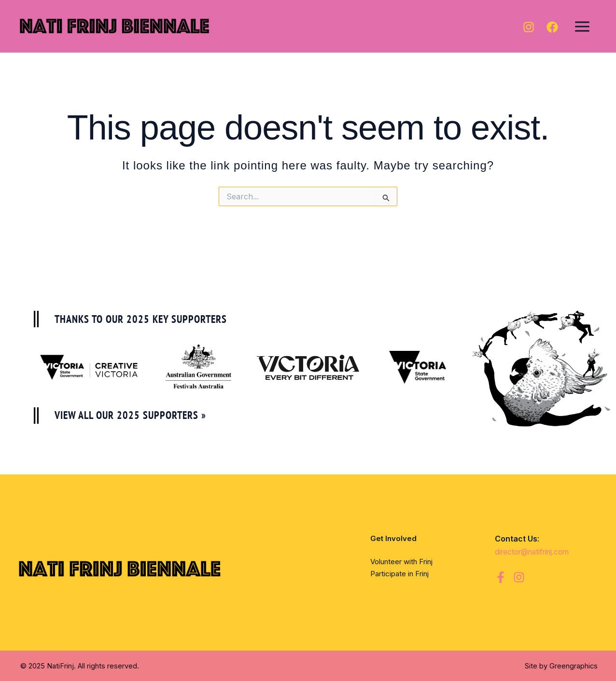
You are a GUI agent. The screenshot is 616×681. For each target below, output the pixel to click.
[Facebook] (552, 27)
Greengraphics (574, 666)
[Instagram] (529, 27)
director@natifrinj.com (536, 552)
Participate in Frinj (399, 574)
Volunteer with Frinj (401, 562)
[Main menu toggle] (582, 26)
